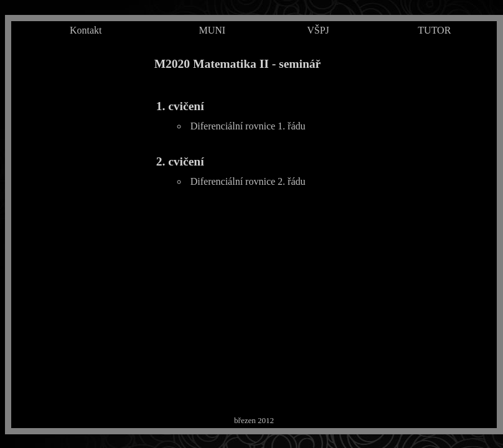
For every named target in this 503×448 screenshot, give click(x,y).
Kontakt (86, 30)
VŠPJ (318, 30)
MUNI (212, 30)
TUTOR (434, 30)
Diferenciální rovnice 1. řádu (248, 126)
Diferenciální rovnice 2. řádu (248, 181)
